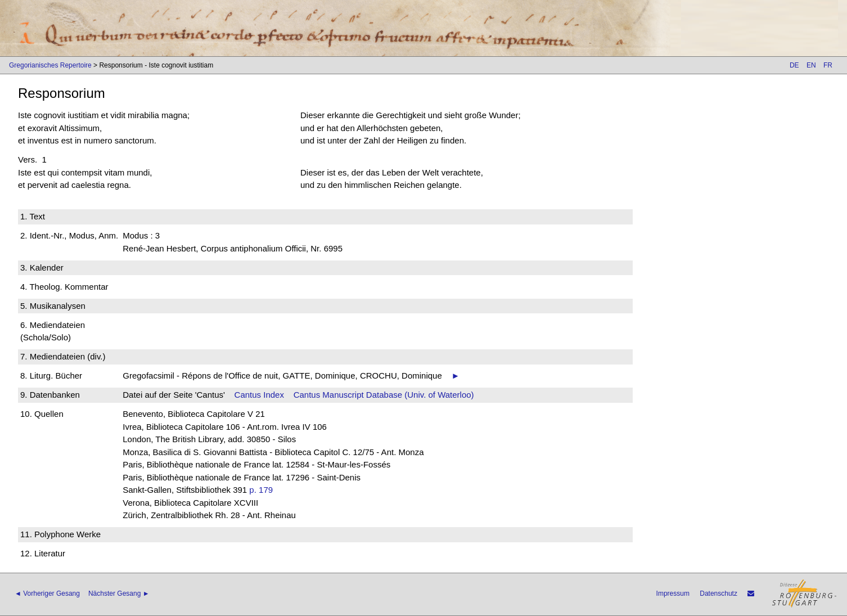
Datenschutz (718, 593)
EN (811, 65)
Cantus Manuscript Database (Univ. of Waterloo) (384, 395)
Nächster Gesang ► (119, 593)
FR (828, 65)
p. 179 (261, 490)
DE (794, 65)
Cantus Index (259, 395)
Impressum (673, 593)
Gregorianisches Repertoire (50, 65)
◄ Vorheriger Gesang (47, 593)
